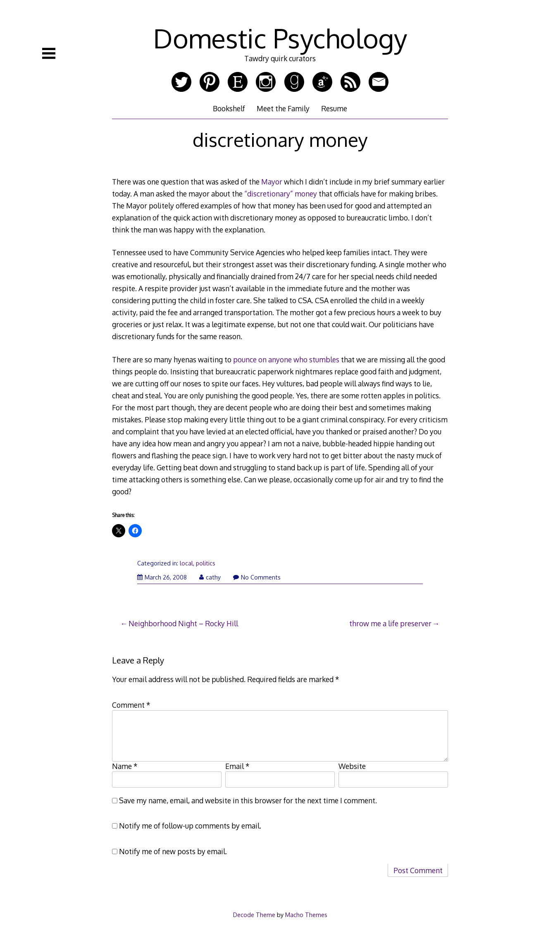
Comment (131, 705)
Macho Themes (306, 915)
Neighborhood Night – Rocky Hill (183, 623)
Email (237, 766)
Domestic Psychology (280, 38)
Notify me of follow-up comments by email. (190, 826)
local (186, 563)
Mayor (272, 182)
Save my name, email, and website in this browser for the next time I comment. (248, 800)
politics (206, 563)
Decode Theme (254, 915)
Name (125, 766)
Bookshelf (229, 108)
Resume (334, 108)
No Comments (257, 577)
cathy (210, 577)
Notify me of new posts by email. (173, 851)
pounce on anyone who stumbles (286, 359)
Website (352, 766)
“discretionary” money (281, 194)
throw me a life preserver (390, 623)
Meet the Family (283, 108)
